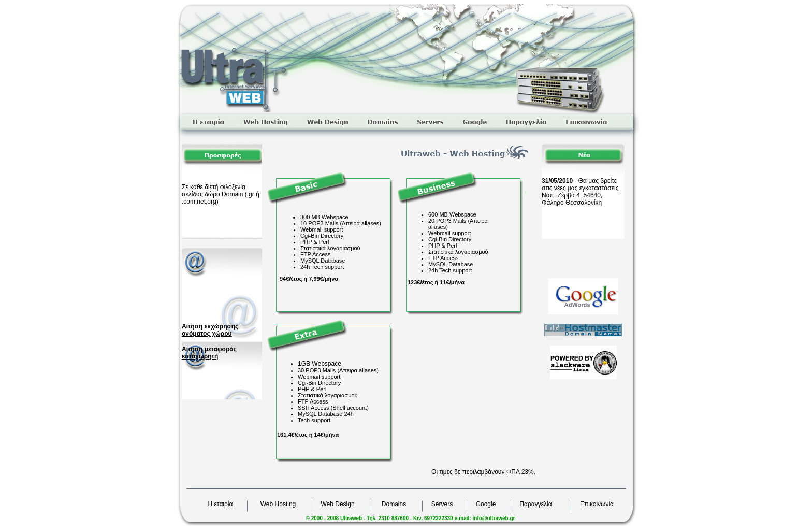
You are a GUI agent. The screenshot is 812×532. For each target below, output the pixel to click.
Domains (394, 504)
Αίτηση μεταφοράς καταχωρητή (209, 353)
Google (486, 504)
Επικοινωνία (597, 504)
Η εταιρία (221, 504)
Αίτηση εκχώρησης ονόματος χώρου (210, 330)
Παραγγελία (535, 504)
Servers (442, 504)
